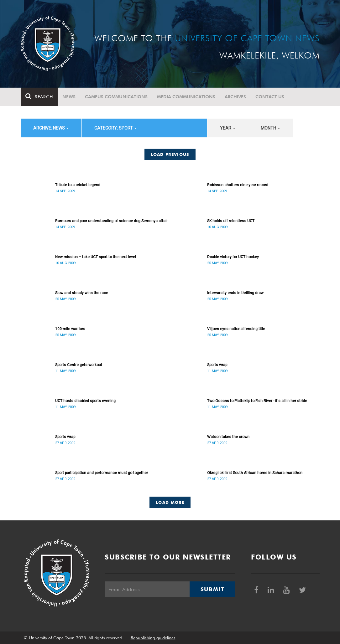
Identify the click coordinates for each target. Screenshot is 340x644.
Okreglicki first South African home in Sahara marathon (255, 473)
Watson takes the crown (228, 437)
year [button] (228, 128)
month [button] (270, 128)
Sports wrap (217, 365)
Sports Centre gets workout (79, 365)
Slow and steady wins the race (82, 293)
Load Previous (170, 154)
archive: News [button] (51, 128)
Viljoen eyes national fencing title (236, 329)
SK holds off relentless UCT (231, 221)
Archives (235, 97)
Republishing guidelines (153, 638)
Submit (212, 589)
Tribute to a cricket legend (78, 185)
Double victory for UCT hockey (233, 257)
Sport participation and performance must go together (102, 473)
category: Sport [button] (116, 128)
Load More (170, 502)
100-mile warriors (70, 329)
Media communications (186, 97)
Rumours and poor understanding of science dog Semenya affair (111, 221)
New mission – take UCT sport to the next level (96, 257)
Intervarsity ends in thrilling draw (235, 293)
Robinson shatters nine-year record (238, 185)
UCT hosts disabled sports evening (85, 401)
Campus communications (116, 97)
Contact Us (270, 97)
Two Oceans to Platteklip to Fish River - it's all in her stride (257, 401)
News (69, 97)
